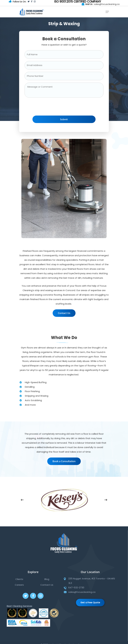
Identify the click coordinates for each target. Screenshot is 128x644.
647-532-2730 (76, 588)
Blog (47, 579)
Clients (19, 579)
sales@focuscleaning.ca (107, 4)
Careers (19, 585)
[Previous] (22, 500)
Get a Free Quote (90, 602)
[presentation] (47, 107)
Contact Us (47, 585)
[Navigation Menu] (107, 12)
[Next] (106, 500)
